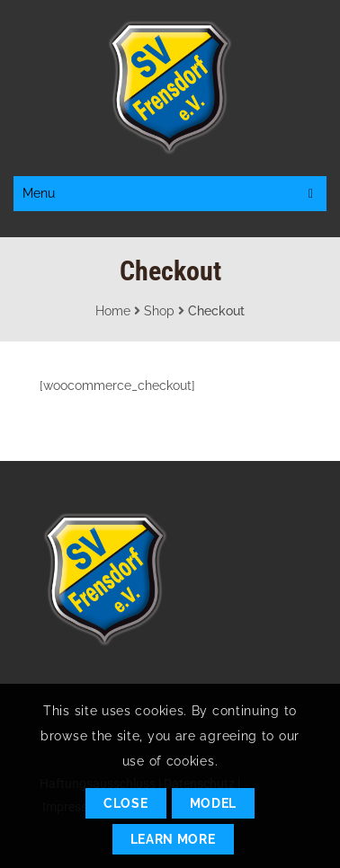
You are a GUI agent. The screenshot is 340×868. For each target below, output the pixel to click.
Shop (159, 311)
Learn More (173, 839)
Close (126, 803)
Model (214, 803)
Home (113, 311)
